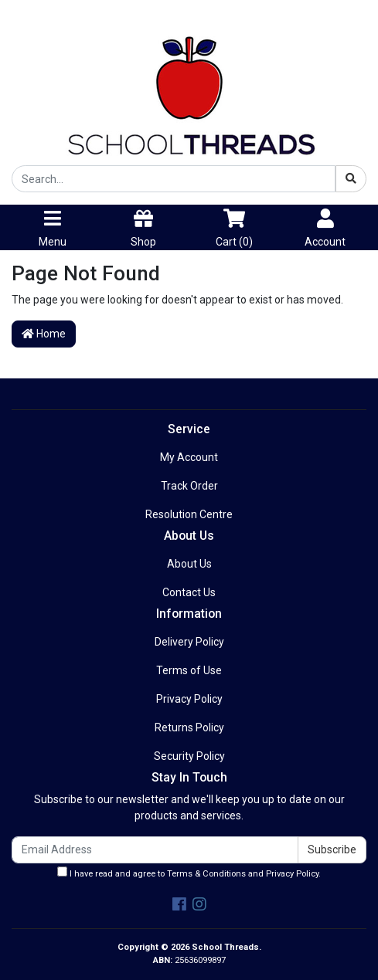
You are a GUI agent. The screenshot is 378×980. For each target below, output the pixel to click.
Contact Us (189, 592)
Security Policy (189, 756)
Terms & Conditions (206, 874)
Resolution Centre (189, 514)
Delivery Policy (189, 642)
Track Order (189, 486)
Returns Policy (189, 727)
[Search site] (351, 179)
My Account (189, 457)
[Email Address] (155, 850)
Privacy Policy (189, 699)
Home (44, 334)
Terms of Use (189, 670)
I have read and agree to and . (189, 873)
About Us (189, 564)
